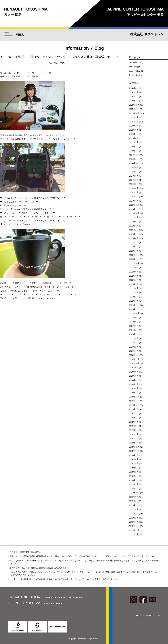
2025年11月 (134, 109)
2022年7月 (134, 276)
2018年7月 (134, 463)
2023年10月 (134, 213)
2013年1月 (134, 522)
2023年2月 (134, 247)
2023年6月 (134, 230)
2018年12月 (134, 447)
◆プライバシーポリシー (148, 616)
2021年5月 (134, 334)
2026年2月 (134, 97)
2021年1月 (134, 351)
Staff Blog (133, 67)
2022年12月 (134, 255)
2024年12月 (134, 155)
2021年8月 (134, 322)
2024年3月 (134, 192)
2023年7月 (134, 226)
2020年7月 (134, 376)
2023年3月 (134, 243)
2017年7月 (134, 484)
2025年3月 (134, 142)
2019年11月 (134, 401)
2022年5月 (134, 284)
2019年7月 (134, 418)
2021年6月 (134, 330)
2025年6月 (134, 130)
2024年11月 (134, 159)
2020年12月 (134, 355)
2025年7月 (134, 126)
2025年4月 (134, 138)
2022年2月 (134, 297)
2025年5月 (134, 134)
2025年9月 (134, 117)
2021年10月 (134, 313)
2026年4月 (134, 88)
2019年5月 (134, 426)
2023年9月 (134, 217)
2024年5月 (134, 184)
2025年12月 (134, 105)
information (134, 63)
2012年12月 (134, 526)
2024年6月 (134, 180)
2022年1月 (134, 301)
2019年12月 (134, 397)
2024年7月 (134, 176)
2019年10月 (134, 405)
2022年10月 (134, 263)
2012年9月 (134, 534)
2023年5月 (134, 234)
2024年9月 (134, 168)
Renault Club (135, 75)
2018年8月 (134, 459)
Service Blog (135, 71)
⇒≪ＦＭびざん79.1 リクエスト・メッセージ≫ (47, 273)
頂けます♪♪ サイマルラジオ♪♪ (32, 135)
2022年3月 (134, 293)
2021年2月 (134, 347)
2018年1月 (134, 480)
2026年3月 (134, 92)
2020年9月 (134, 368)
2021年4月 (134, 339)
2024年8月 (134, 172)
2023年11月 (134, 209)
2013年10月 (134, 493)
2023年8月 (134, 222)
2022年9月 (134, 268)
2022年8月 (134, 272)
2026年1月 (134, 101)
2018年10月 (134, 451)
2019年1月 (134, 443)
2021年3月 (134, 343)
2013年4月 (134, 509)
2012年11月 (134, 530)
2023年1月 (134, 251)
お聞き (14, 135)
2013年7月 (134, 497)
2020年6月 (134, 380)
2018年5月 (134, 472)
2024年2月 (134, 197)
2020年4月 (134, 388)
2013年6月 (134, 501)
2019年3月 (134, 434)
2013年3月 (134, 514)
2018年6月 (134, 468)
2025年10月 (134, 113)
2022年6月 (134, 280)
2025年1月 (134, 151)
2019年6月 (134, 422)
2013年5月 (134, 505)
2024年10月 (134, 163)
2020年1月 (134, 393)
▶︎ (117, 57)
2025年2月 (134, 147)
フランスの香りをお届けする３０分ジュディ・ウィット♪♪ (28, 131)
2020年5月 (134, 384)
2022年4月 (134, 288)
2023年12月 (134, 205)
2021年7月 (134, 326)
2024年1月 (134, 201)
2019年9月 (134, 409)
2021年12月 (134, 305)
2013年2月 (134, 518)
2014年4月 (134, 489)
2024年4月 (134, 188)
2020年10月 (134, 363)
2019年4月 (134, 430)
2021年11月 (134, 309)
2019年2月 (134, 439)
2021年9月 (134, 318)
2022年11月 (134, 259)
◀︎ (1, 57)
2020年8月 (134, 372)
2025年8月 (134, 122)
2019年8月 (134, 414)
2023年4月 (134, 238)
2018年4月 (134, 476)
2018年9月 (134, 455)
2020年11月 (134, 359)
